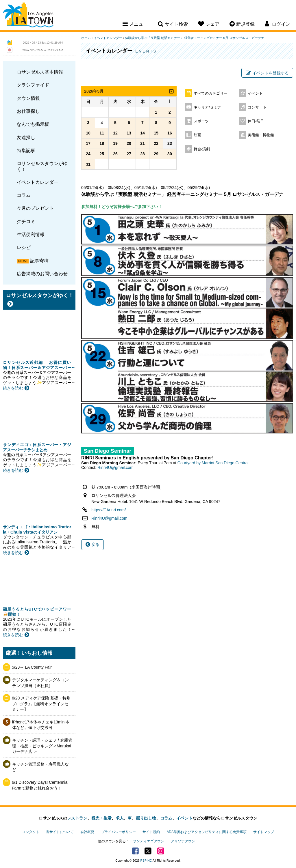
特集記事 (26, 150)
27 (129, 154)
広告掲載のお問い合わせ (42, 274)
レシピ (24, 247)
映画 (197, 135)
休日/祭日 (256, 121)
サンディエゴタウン (149, 841)
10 (88, 133)
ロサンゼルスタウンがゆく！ (42, 166)
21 (143, 143)
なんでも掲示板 (33, 124)
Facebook (135, 851)
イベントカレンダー (38, 182)
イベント (255, 93)
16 (170, 133)
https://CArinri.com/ (109, 510)
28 (143, 154)
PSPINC (146, 860)
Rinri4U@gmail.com (115, 467)
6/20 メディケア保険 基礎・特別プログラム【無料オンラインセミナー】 (41, 704)
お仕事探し (28, 111)
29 (156, 154)
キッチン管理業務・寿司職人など (40, 767)
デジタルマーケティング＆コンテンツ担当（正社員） (40, 683)
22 (156, 143)
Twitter (148, 851)
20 (129, 143)
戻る (92, 545)
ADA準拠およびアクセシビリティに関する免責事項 (206, 832)
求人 (120, 818)
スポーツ (201, 121)
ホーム (86, 38)
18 (102, 143)
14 (143, 133)
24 (88, 154)
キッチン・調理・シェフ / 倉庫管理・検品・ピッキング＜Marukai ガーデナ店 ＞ (42, 746)
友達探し (26, 137)
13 (129, 133)
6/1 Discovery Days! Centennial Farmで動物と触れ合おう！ (40, 785)
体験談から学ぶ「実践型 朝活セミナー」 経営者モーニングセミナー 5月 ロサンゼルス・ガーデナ (195, 38)
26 (115, 154)
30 (170, 154)
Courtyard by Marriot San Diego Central (213, 463)
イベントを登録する (267, 73)
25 (102, 154)
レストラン (77, 818)
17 (88, 143)
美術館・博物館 (261, 135)
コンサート (257, 107)
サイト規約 (151, 832)
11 (102, 133)
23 (170, 143)
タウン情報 (28, 98)
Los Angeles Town (28, 16)
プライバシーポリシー (119, 832)
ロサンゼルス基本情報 (40, 72)
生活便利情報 (31, 234)
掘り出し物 (146, 818)
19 (115, 143)
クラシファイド (33, 85)
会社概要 (87, 832)
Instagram (161, 851)
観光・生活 (101, 818)
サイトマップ (264, 832)
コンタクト (31, 832)
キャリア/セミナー (209, 107)
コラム (24, 195)
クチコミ (26, 221)
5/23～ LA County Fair (32, 667)
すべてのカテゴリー (211, 93)
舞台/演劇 (202, 149)
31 (88, 164)
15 (156, 133)
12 (115, 133)
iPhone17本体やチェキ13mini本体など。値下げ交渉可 (41, 725)
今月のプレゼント (35, 208)
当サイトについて (60, 832)
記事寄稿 (39, 261)
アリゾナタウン (183, 841)
